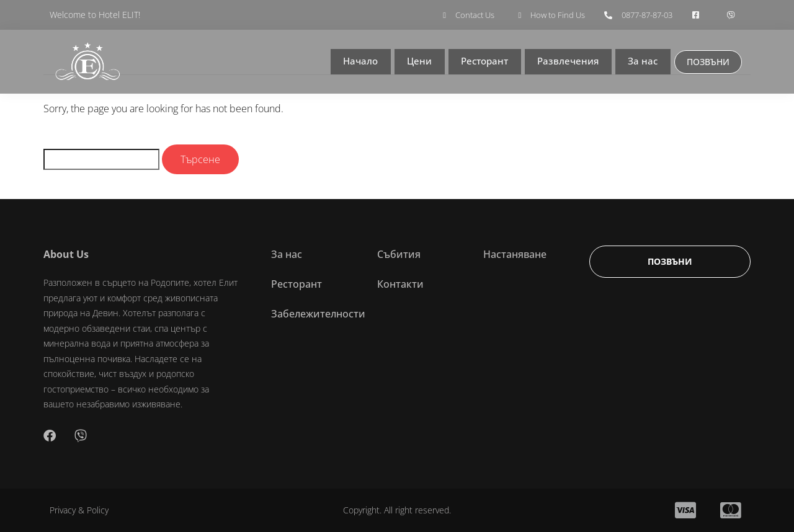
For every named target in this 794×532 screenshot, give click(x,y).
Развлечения (567, 62)
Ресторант (483, 62)
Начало (358, 62)
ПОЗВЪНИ (707, 61)
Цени (417, 62)
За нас (642, 62)
